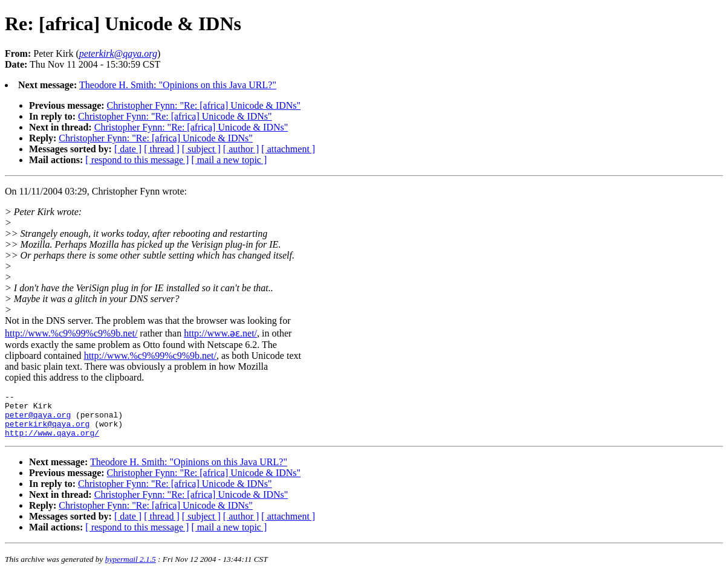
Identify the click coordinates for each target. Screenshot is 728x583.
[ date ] (128, 149)
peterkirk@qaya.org (47, 431)
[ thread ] (162, 149)
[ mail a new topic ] (229, 160)
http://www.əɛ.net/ (220, 333)
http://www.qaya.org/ (52, 442)
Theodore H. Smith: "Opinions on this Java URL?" (178, 85)
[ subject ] (201, 149)
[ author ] (241, 149)
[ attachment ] (288, 149)
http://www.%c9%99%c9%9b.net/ (71, 333)
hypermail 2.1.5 (131, 568)
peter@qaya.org (38, 420)
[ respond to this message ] (137, 160)
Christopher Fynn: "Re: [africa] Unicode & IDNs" (204, 105)
